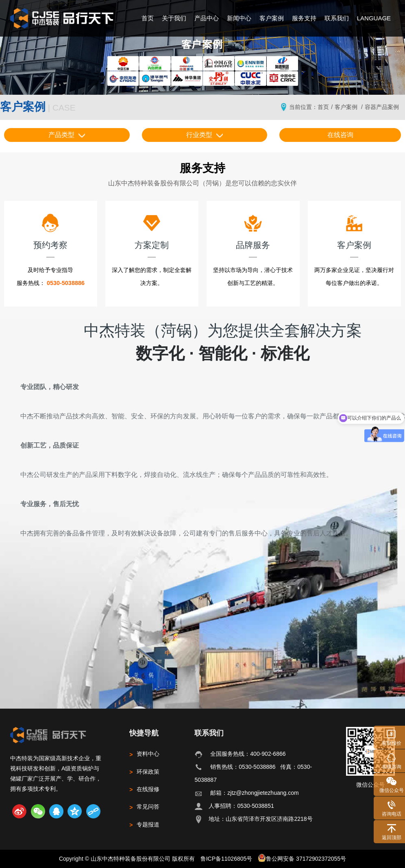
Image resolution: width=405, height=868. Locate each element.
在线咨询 (340, 135)
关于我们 (174, 18)
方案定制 (152, 231)
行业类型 (205, 135)
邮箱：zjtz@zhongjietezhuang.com (254, 793)
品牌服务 (253, 231)
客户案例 (272, 18)
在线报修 (144, 789)
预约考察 (50, 231)
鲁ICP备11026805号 (226, 859)
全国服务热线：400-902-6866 (248, 754)
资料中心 (144, 754)
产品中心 (207, 18)
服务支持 (304, 18)
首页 (148, 18)
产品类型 (67, 135)
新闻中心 (239, 18)
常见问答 (144, 807)
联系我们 (337, 18)
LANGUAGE (374, 18)
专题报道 (144, 824)
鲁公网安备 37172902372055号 (302, 858)
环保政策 (144, 772)
